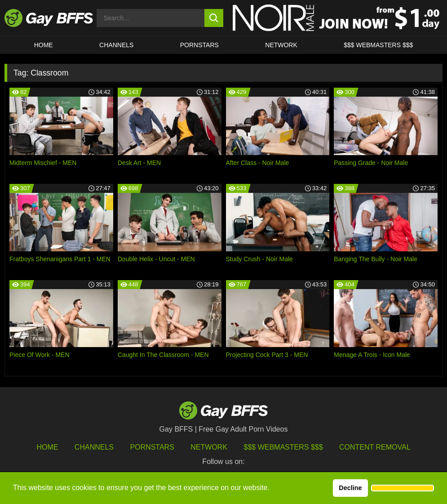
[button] (403, 488)
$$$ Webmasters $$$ (378, 45)
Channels (94, 447)
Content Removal (375, 447)
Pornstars (152, 447)
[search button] (214, 18)
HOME (44, 45)
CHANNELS (116, 45)
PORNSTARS (199, 45)
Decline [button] (350, 488)
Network (281, 45)
